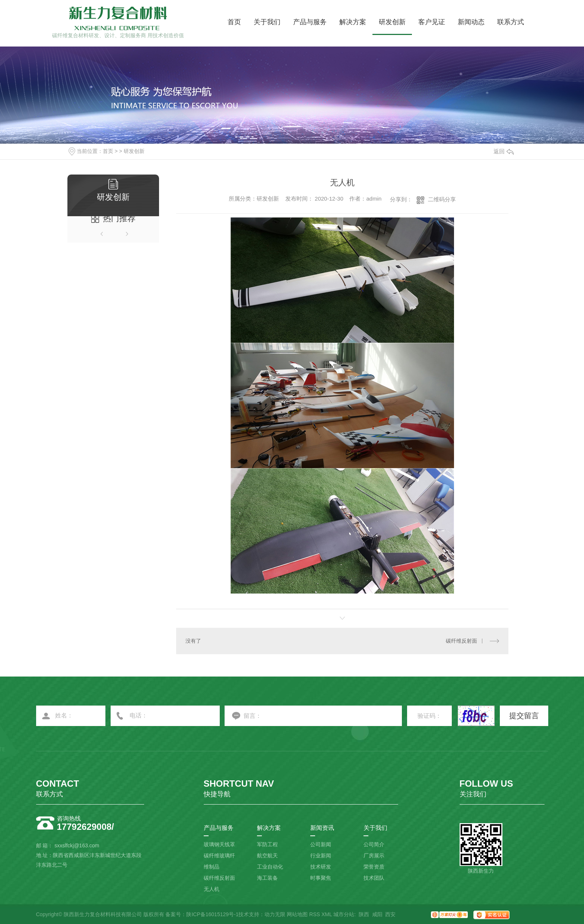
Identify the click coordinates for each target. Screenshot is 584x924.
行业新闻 (321, 856)
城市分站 (344, 914)
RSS (315, 914)
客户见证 (432, 22)
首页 (234, 22)
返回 (504, 151)
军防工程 (267, 844)
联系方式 (511, 22)
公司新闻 (321, 844)
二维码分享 (442, 199)
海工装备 (267, 878)
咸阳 (377, 914)
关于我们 (267, 22)
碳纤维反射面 (461, 641)
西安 (390, 914)
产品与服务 (310, 22)
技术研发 (321, 867)
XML (327, 914)
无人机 (212, 889)
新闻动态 (471, 22)
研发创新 (392, 22)
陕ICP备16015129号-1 (212, 914)
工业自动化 (270, 867)
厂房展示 (374, 856)
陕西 (364, 914)
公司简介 (374, 844)
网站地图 (297, 914)
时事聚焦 (321, 878)
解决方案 (353, 22)
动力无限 (275, 914)
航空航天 (267, 856)
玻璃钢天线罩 (219, 844)
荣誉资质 (374, 867)
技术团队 (374, 878)
